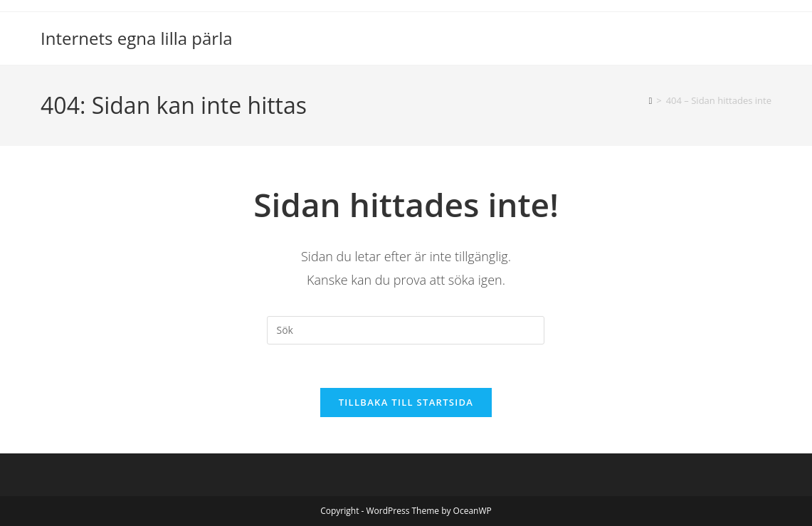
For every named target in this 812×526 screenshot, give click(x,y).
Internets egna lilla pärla (137, 38)
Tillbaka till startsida (406, 402)
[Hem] (651, 100)
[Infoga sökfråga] (406, 330)
